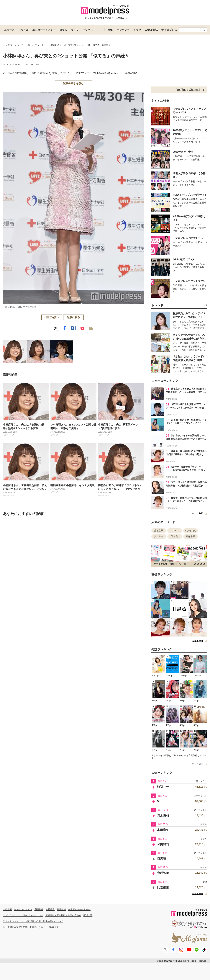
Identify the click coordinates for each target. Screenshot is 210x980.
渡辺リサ (163, 787)
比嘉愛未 (163, 887)
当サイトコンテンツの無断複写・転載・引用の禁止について (33, 921)
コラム (63, 30)
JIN (175, 531)
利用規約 (39, 909)
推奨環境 (50, 909)
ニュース (9, 30)
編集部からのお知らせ (79, 909)
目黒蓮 (162, 859)
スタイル (23, 30)
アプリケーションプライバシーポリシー (23, 915)
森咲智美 (163, 873)
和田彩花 (163, 844)
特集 (110, 30)
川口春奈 (159, 536)
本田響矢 (163, 830)
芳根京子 (159, 531)
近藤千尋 (191, 536)
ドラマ (137, 30)
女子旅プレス (169, 30)
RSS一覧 (88, 915)
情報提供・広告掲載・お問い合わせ (63, 915)
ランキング (123, 30)
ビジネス (88, 30)
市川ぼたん (191, 531)
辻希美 (175, 536)
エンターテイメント (44, 30)
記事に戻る (73, 317)
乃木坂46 (163, 816)
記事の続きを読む (73, 83)
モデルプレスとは (23, 909)
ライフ (75, 30)
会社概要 (7, 909)
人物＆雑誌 (151, 30)
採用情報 (61, 909)
